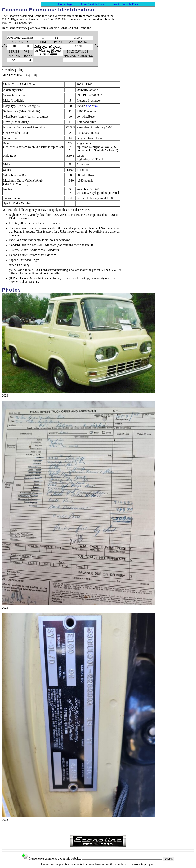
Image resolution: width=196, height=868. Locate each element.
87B (98, 106)
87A (89, 106)
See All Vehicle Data (125, 4)
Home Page (65, 4)
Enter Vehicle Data (93, 4)
